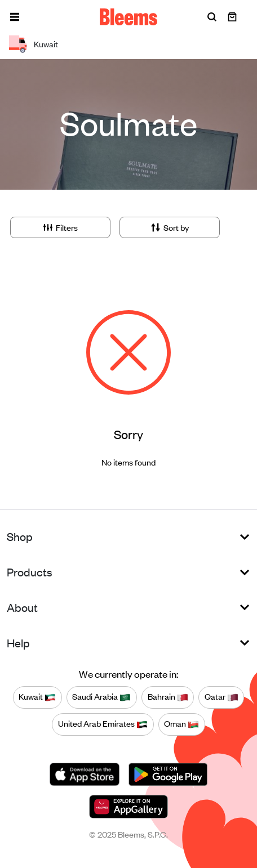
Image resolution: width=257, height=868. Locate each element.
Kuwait (37, 697)
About (22, 607)
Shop (20, 536)
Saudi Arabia (101, 697)
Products (30, 572)
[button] (15, 17)
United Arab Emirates (103, 724)
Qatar (221, 697)
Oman (181, 724)
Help (18, 643)
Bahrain (168, 697)
